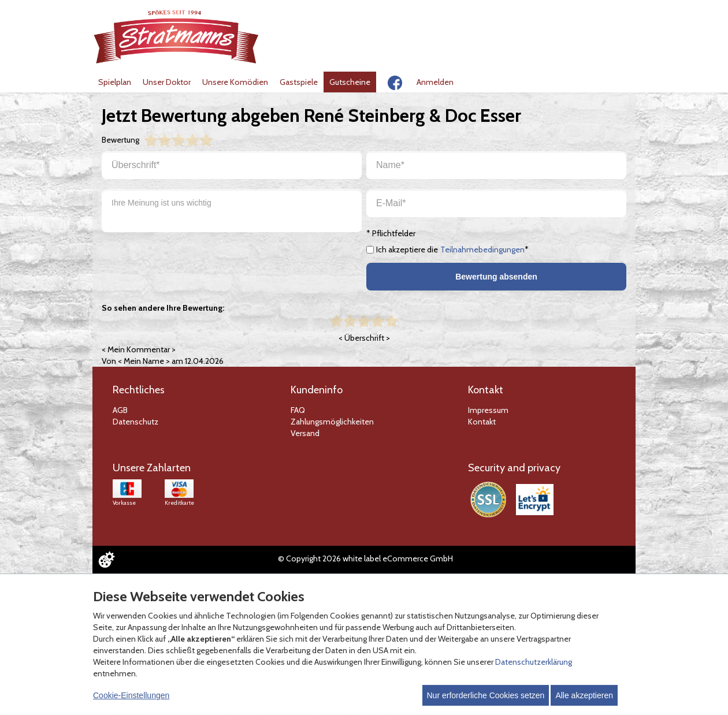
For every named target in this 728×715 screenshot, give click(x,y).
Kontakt (482, 422)
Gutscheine (350, 82)
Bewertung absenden (496, 277)
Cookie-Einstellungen (131, 695)
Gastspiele (299, 82)
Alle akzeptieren (584, 695)
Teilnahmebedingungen (482, 249)
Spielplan (115, 82)
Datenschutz (135, 422)
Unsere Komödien (235, 82)
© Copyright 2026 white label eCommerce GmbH (365, 558)
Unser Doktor (167, 82)
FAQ (298, 410)
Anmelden (435, 82)
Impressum (488, 410)
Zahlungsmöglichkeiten (332, 422)
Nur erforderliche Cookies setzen (486, 695)
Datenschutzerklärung (534, 662)
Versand (305, 433)
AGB (120, 410)
